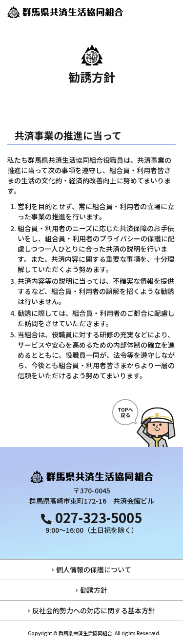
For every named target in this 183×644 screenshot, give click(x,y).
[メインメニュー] (171, 12)
